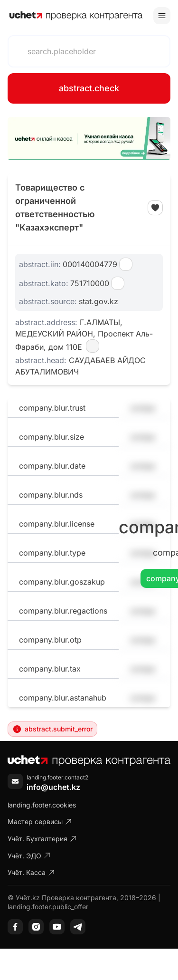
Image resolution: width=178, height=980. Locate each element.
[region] (89, 139)
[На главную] (76, 16)
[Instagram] (36, 927)
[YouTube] (57, 927)
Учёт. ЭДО (29, 856)
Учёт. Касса (31, 872)
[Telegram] (78, 927)
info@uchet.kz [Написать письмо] (53, 787)
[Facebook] (15, 927)
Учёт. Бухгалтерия (42, 839)
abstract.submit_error (52, 729)
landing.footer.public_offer (48, 907)
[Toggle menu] (162, 16)
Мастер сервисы (40, 821)
